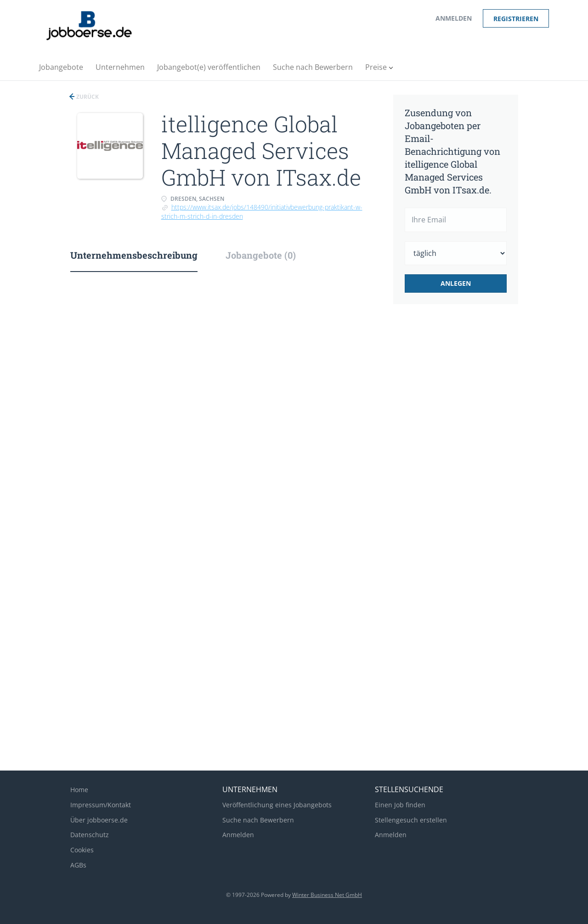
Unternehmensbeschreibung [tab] (134, 255)
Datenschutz (90, 835)
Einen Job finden (400, 805)
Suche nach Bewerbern (258, 820)
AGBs (78, 865)
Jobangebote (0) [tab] (261, 255)
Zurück (87, 97)
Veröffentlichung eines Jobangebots (277, 805)
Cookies (82, 850)
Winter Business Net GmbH (327, 895)
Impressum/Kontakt (101, 805)
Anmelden (454, 18)
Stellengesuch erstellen (411, 820)
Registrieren (516, 19)
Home (79, 790)
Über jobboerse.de (99, 820)
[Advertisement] (470, 465)
